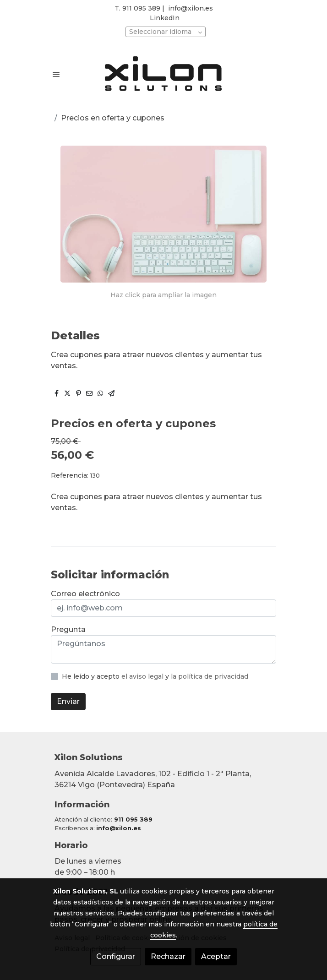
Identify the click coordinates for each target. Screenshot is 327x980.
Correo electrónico (85, 594)
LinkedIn (165, 18)
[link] (163, 74)
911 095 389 (133, 819)
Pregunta (68, 629)
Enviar (68, 701)
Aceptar (216, 956)
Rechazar (168, 956)
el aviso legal (143, 676)
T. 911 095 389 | (139, 8)
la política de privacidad (210, 676)
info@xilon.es (191, 8)
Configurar (116, 956)
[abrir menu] (56, 74)
